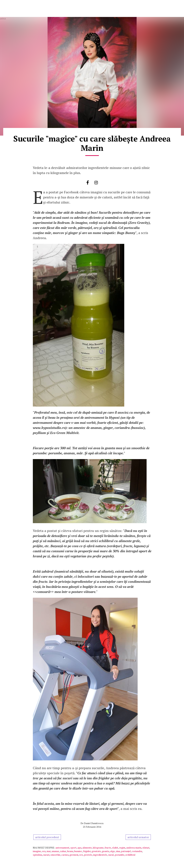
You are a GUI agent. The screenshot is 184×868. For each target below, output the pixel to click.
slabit (115, 848)
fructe (108, 848)
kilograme (98, 848)
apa (79, 848)
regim (122, 848)
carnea (65, 855)
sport (73, 848)
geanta (106, 851)
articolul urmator (138, 837)
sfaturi (146, 848)
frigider (87, 851)
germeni (74, 855)
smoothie (55, 855)
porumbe (120, 855)
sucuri (46, 855)
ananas (55, 851)
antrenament (62, 848)
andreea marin (134, 848)
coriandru (137, 851)
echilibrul (130, 855)
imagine (37, 851)
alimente (87, 848)
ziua (118, 851)
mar (49, 851)
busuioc (78, 851)
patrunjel (126, 851)
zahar (63, 851)
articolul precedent (47, 837)
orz (81, 855)
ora (44, 851)
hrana (70, 851)
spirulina (37, 855)
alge (112, 851)
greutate (96, 851)
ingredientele (100, 855)
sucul (111, 855)
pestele (88, 855)
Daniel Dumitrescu (94, 823)
